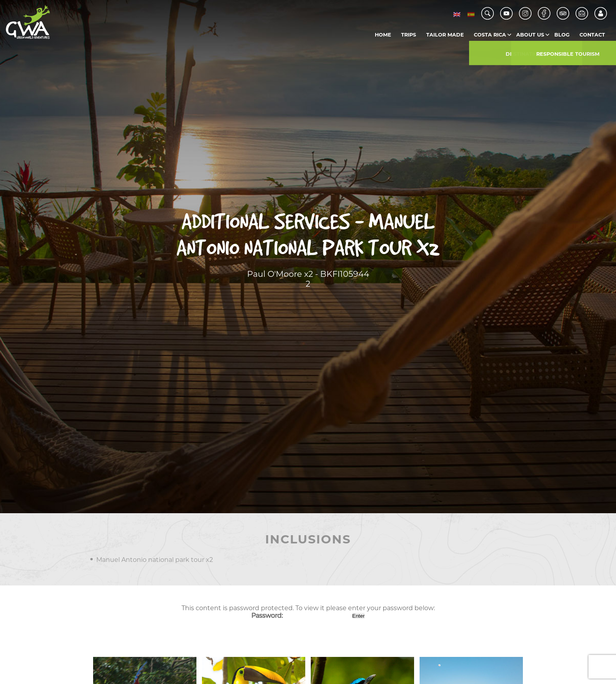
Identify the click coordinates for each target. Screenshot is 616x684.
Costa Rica (490, 35)
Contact (592, 35)
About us (530, 35)
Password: (301, 615)
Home (383, 35)
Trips (409, 35)
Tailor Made (445, 35)
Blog (562, 35)
